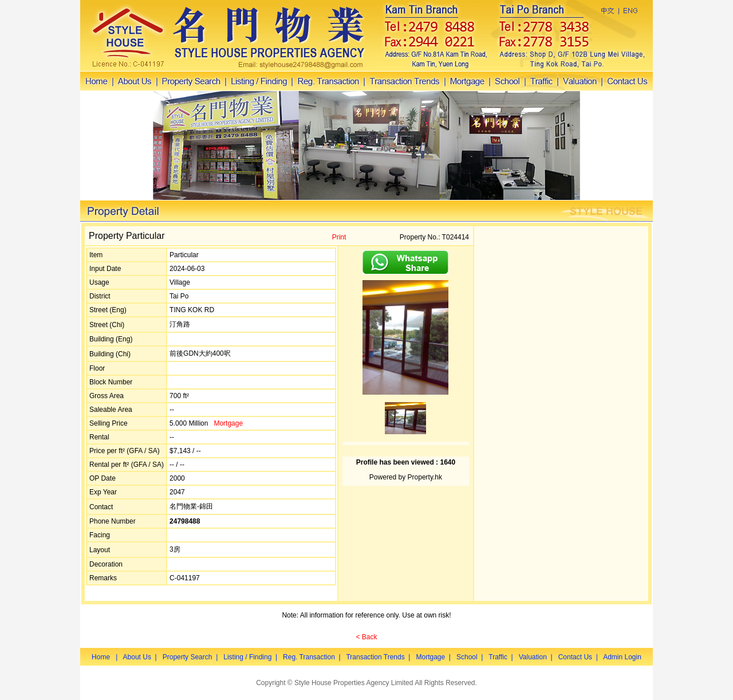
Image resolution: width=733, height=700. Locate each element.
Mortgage (228, 423)
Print (339, 237)
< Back (366, 637)
